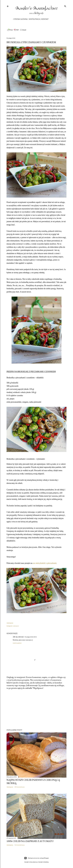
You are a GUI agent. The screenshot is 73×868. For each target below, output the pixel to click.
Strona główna (20, 19)
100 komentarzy (20, 845)
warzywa (16, 626)
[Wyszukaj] (65, 6)
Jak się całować (18, 637)
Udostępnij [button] (10, 623)
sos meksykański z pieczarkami (45, 563)
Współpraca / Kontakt (38, 19)
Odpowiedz (17, 643)
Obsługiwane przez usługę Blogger (37, 858)
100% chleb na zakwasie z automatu (30, 841)
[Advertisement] (36, 709)
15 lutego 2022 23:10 (31, 637)
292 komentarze (19, 787)
